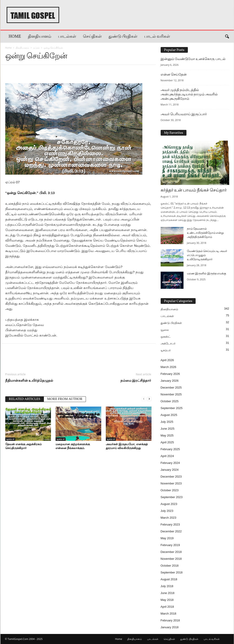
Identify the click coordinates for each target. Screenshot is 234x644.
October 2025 (170, 401)
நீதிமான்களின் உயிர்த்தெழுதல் (29, 380)
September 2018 (172, 572)
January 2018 (170, 627)
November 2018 (171, 559)
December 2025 (171, 388)
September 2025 (172, 408)
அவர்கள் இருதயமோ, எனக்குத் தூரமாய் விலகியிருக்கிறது (127, 446)
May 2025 (167, 435)
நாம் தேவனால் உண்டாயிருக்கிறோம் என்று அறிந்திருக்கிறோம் (205, 233)
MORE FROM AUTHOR (65, 399)
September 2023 (172, 497)
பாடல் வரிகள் (157, 37)
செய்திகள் (92, 37)
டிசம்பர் (10, 439)
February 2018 (170, 620)
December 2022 (171, 531)
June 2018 (168, 593)
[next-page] (149, 399)
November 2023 (171, 483)
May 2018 (167, 600)
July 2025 (167, 422)
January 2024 (170, 470)
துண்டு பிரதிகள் (123, 37)
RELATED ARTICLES (25, 399)
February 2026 (170, 374)
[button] (227, 37)
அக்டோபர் (168, 343)
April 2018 (167, 607)
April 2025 (167, 442)
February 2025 (170, 449)
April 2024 (167, 456)
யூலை (165, 330)
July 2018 (167, 586)
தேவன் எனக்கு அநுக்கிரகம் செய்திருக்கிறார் (24, 446)
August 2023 (169, 504)
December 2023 (171, 477)
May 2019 (167, 538)
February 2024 (170, 463)
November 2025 (171, 394)
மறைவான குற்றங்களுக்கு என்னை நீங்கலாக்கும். (73, 446)
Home (15, 37)
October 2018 (170, 566)
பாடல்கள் (67, 37)
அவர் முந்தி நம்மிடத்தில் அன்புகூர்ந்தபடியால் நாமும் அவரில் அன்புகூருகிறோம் (189, 94)
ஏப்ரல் (36, 48)
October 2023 (170, 490)
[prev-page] (144, 399)
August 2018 (169, 579)
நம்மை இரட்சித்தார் (136, 380)
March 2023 (169, 518)
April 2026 (167, 360)
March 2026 (169, 367)
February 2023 (170, 524)
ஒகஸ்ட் (166, 337)
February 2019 (170, 545)
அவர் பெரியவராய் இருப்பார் (184, 114)
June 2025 (168, 429)
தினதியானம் (40, 37)
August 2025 (169, 415)
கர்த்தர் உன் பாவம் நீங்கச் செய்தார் (194, 190)
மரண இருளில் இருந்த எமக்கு (207, 274)
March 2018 (169, 614)
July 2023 (167, 511)
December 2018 (171, 552)
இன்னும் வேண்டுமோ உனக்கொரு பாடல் (193, 59)
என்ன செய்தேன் (174, 74)
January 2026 (170, 381)
